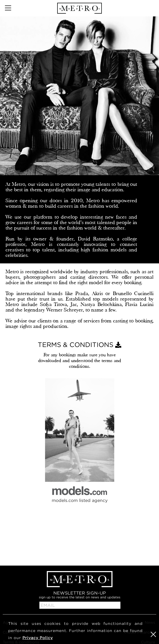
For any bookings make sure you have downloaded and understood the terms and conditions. (79, 361)
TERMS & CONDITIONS (79, 345)
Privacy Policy (38, 638)
